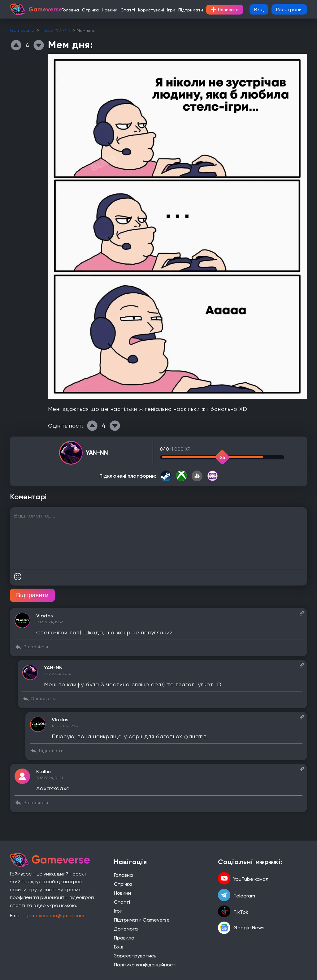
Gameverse (22, 30)
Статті (128, 10)
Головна (70, 10)
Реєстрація (289, 9)
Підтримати (191, 10)
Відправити (32, 595)
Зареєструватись (135, 956)
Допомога (126, 929)
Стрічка (90, 10)
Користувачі (151, 10)
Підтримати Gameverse (142, 920)
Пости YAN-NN (55, 30)
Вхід (259, 9)
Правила (124, 938)
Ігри (171, 10)
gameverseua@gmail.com (55, 916)
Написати (225, 10)
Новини (110, 10)
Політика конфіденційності (145, 965)
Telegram (237, 896)
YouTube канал (243, 879)
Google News (241, 928)
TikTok (233, 912)
